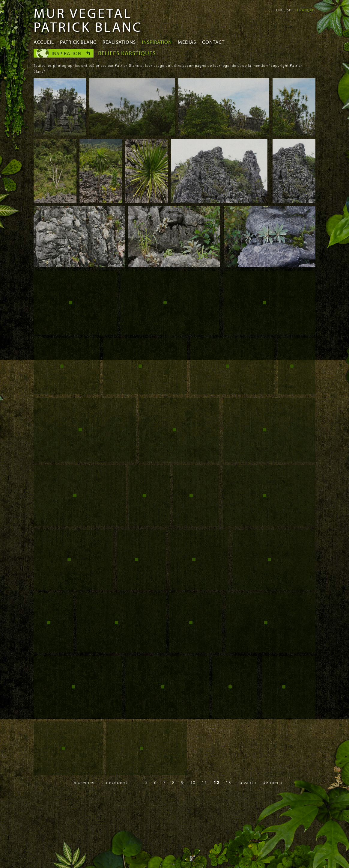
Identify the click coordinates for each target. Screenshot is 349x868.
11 (204, 782)
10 (193, 782)
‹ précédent (114, 782)
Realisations (119, 42)
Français (306, 10)
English (284, 10)
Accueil (44, 42)
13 (228, 782)
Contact (213, 42)
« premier (85, 782)
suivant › (247, 782)
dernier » (273, 782)
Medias (187, 42)
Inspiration (157, 42)
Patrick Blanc (78, 42)
